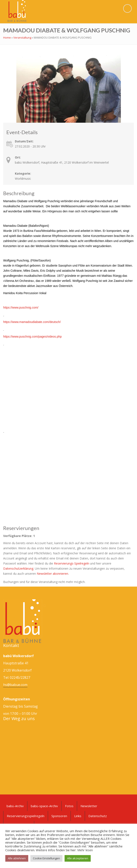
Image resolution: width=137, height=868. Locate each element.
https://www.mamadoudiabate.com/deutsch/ (32, 322)
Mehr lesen (85, 850)
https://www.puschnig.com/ (21, 307)
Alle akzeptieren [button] (78, 858)
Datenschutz (98, 816)
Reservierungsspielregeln (26, 816)
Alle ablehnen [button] (17, 858)
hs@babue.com (15, 685)
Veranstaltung (22, 38)
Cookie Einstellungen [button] (46, 858)
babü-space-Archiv (44, 806)
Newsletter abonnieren (52, 574)
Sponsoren (59, 816)
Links (78, 816)
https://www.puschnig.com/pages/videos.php (32, 337)
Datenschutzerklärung (18, 568)
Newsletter (89, 806)
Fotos (69, 806)
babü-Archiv (15, 806)
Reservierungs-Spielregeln (72, 563)
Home (7, 38)
